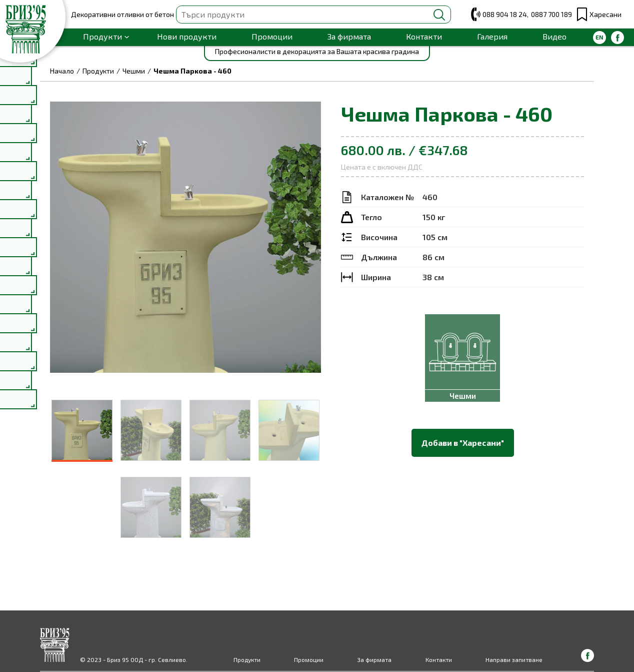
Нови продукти (187, 36)
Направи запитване (514, 659)
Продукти (102, 36)
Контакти (424, 36)
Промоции (272, 36)
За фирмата (349, 36)
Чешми (134, 71)
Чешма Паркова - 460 (192, 71)
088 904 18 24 (505, 14)
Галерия (492, 36)
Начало (62, 71)
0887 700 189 (551, 14)
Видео (554, 36)
